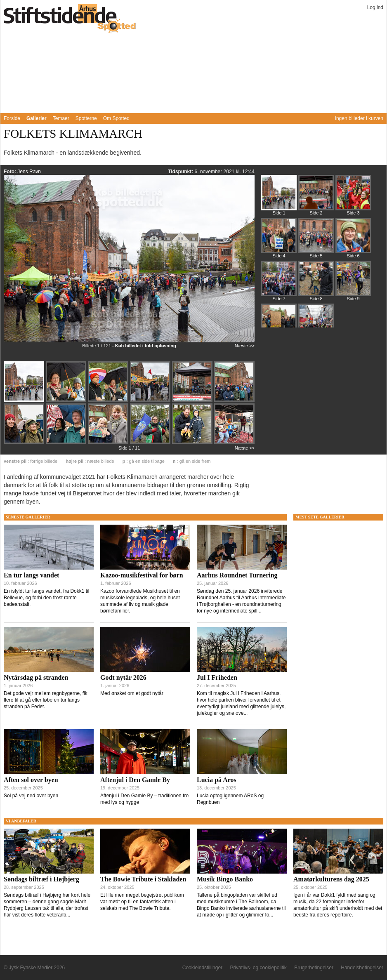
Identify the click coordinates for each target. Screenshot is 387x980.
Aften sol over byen (31, 780)
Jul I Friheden (217, 677)
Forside (12, 118)
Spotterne (86, 118)
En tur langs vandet (31, 575)
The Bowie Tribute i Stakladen (143, 879)
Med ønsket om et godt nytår (132, 693)
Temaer (61, 118)
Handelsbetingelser (362, 968)
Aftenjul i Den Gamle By (135, 780)
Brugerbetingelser (314, 968)
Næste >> (245, 346)
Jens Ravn (29, 172)
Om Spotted (116, 118)
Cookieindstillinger (202, 968)
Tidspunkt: (181, 172)
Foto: (11, 172)
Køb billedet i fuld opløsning (146, 346)
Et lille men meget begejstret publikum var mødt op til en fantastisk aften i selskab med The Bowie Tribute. (142, 902)
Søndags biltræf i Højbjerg (41, 879)
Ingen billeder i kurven (359, 118)
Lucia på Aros (217, 780)
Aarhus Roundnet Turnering (237, 575)
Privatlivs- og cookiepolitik (258, 968)
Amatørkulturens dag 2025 (331, 879)
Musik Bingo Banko (225, 879)
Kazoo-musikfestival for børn (142, 575)
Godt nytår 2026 (123, 677)
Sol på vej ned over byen (31, 796)
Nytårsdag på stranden (36, 677)
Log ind (375, 7)
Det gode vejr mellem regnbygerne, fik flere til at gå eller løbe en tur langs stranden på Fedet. (46, 700)
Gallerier (37, 118)
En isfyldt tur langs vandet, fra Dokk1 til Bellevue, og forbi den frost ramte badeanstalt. (46, 598)
